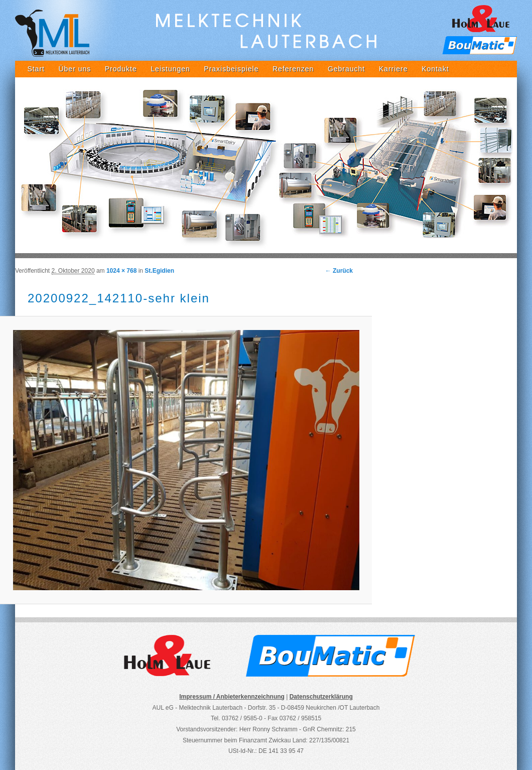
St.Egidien (159, 271)
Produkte (121, 69)
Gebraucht (346, 69)
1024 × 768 (121, 271)
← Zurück (339, 271)
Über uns (75, 69)
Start (36, 69)
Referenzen (293, 69)
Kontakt (435, 69)
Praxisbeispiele (231, 69)
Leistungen (170, 69)
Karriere (393, 69)
